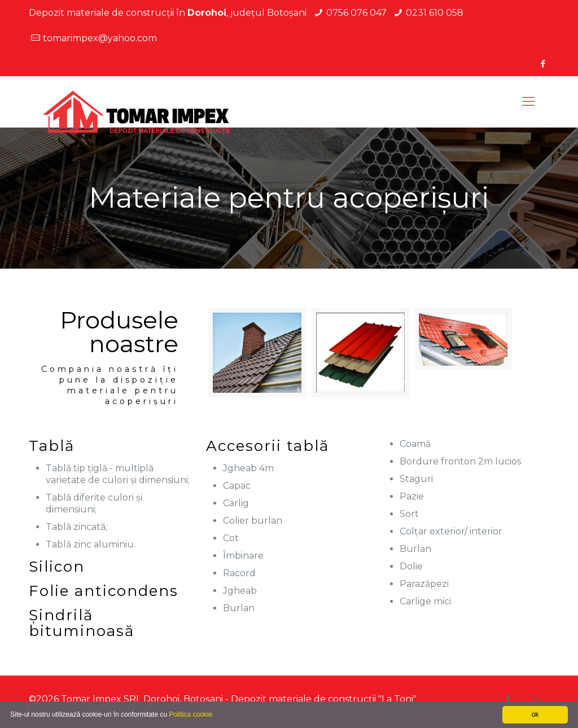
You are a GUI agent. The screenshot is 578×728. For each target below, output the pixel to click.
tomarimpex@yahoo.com (100, 38)
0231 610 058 (435, 13)
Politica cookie (191, 714)
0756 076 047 (356, 13)
